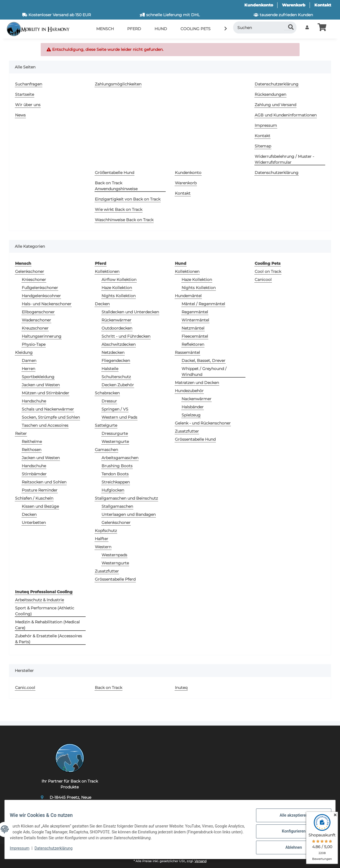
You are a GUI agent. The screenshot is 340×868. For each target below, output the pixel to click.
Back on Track (108, 688)
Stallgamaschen (117, 506)
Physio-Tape (34, 344)
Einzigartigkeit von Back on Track (128, 199)
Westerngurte (115, 442)
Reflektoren (193, 344)
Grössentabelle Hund (195, 439)
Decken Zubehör (118, 385)
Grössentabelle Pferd (115, 579)
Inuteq (181, 688)
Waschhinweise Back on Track (124, 220)
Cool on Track (268, 271)
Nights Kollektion (119, 296)
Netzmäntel (193, 328)
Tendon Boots (115, 474)
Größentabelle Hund (114, 173)
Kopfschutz (106, 531)
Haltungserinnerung (42, 336)
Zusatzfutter (107, 571)
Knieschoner (34, 280)
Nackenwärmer (196, 399)
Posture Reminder (40, 490)
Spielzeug (191, 415)
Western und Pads (119, 417)
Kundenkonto (259, 5)
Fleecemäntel (195, 336)
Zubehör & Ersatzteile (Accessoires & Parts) (49, 639)
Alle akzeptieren (290, 819)
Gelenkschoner (30, 271)
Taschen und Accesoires (45, 425)
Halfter (102, 539)
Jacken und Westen (41, 385)
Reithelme (32, 442)
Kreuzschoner (35, 328)
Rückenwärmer (116, 320)
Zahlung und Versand (275, 105)
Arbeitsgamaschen (120, 458)
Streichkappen (116, 482)
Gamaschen (106, 450)
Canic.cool (25, 688)
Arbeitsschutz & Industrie (39, 600)
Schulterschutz (116, 377)
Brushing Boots (117, 466)
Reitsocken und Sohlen (44, 482)
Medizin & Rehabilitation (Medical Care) (47, 625)
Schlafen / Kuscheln (34, 498)
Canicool (263, 280)
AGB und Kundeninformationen (286, 115)
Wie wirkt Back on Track (119, 209)
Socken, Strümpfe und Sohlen (51, 417)
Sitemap (263, 146)
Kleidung (24, 352)
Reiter (21, 433)
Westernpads (114, 555)
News (20, 115)
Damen (29, 361)
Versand (200, 861)
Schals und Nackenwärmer (48, 409)
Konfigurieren (290, 834)
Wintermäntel (195, 320)
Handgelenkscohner (41, 296)
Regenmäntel (195, 312)
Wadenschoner (36, 320)
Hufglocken (113, 490)
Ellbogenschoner (38, 312)
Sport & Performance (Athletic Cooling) (45, 611)
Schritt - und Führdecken (126, 336)
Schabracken (107, 393)
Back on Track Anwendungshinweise (116, 186)
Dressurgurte (115, 433)
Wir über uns (28, 105)
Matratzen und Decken (197, 383)
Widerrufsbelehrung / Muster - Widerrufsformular (284, 159)
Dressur (109, 401)
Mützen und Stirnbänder (45, 393)
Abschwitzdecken (119, 344)
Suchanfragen (29, 84)
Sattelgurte (106, 425)
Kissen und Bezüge (40, 506)
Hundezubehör (189, 391)
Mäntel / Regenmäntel (203, 304)
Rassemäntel (187, 352)
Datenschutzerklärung (57, 851)
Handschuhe (34, 401)
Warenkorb (294, 5)
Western (103, 547)
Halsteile (110, 369)
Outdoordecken (117, 328)
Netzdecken (113, 352)
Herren (28, 369)
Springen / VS (115, 409)
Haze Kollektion (117, 288)
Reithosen (32, 450)
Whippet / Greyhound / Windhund (204, 372)
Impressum (23, 851)
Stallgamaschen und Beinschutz (126, 498)
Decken (29, 514)
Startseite (25, 94)
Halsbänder (193, 407)
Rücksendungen (270, 94)
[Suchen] (265, 28)
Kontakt (323, 5)
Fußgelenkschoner (40, 288)
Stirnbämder (34, 474)
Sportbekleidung (38, 377)
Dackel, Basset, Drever (203, 361)
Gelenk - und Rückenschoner (203, 423)
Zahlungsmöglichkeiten (118, 84)
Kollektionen (107, 271)
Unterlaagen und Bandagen (129, 514)
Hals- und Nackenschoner (47, 304)
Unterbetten (34, 523)
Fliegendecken (116, 361)
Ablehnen (290, 848)
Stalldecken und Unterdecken (130, 312)
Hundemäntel (188, 296)
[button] (307, 28)
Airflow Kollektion (119, 280)
